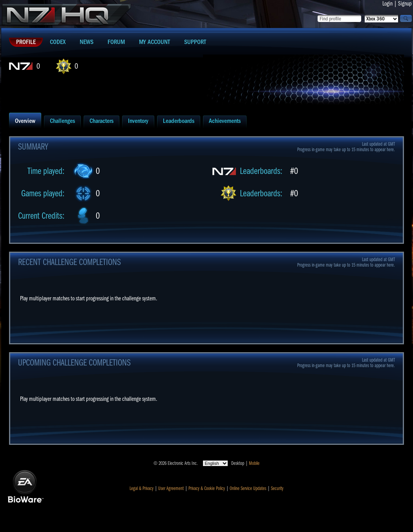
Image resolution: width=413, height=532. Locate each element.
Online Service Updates (248, 488)
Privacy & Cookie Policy (207, 488)
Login (387, 4)
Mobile (254, 463)
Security (277, 488)
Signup (405, 4)
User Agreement (171, 488)
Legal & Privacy (142, 488)
